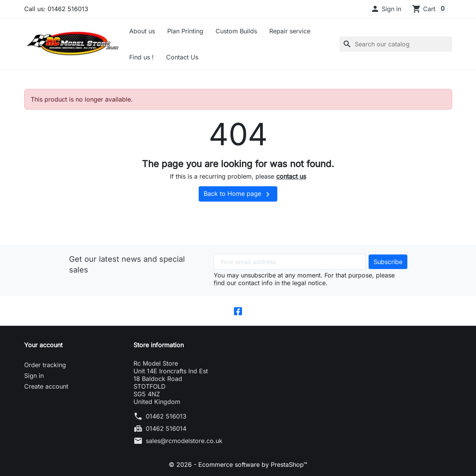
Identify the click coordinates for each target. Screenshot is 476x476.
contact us (291, 176)
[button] (386, 9)
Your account (43, 345)
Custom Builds (236, 31)
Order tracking (45, 365)
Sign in (34, 376)
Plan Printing (185, 31)
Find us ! (142, 57)
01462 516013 (166, 416)
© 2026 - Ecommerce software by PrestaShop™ (238, 465)
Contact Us (182, 57)
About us (142, 31)
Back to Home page (238, 194)
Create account (46, 386)
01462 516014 (166, 428)
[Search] (396, 44)
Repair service (290, 31)
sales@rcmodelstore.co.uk (184, 441)
